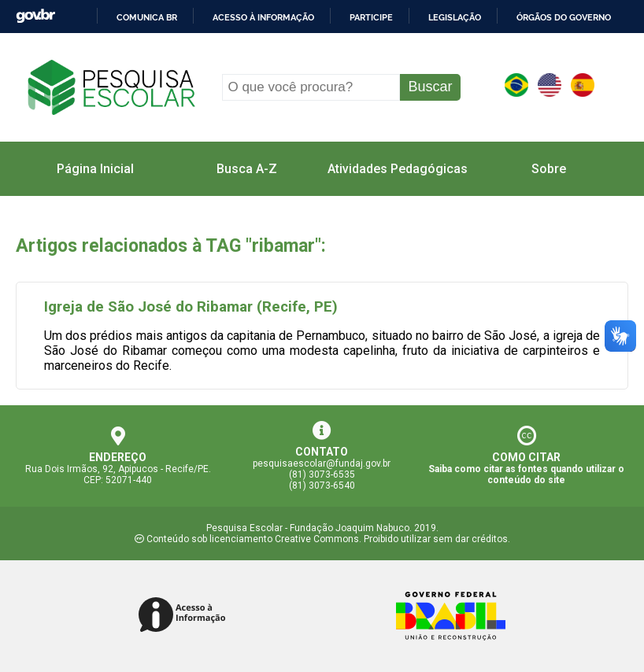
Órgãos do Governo (564, 17)
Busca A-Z (247, 169)
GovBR (35, 16)
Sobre (549, 169)
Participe (371, 17)
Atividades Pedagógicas (398, 169)
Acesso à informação (263, 17)
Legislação (455, 17)
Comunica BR (147, 17)
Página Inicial (95, 169)
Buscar (430, 87)
